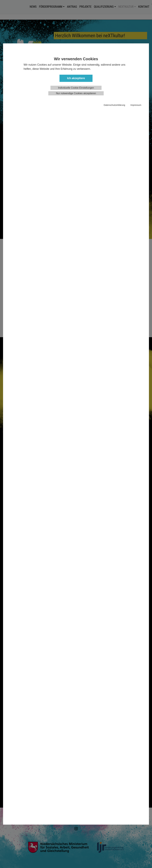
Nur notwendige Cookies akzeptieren (76, 93)
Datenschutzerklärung (114, 105)
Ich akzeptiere (76, 78)
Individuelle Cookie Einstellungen (76, 88)
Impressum (136, 105)
